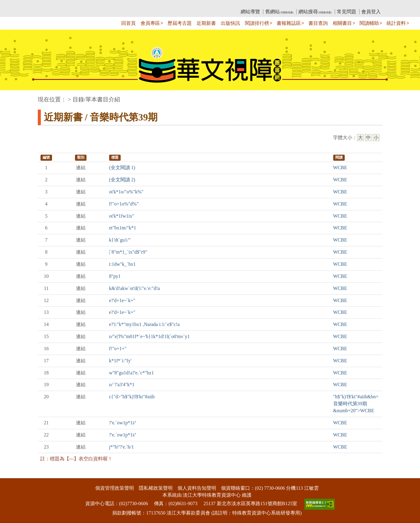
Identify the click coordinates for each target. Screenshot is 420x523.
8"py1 (115, 276)
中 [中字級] (368, 138)
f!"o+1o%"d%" (124, 204)
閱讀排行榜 (257, 23)
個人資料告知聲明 (197, 488)
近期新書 (206, 23)
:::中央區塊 (12, 96)
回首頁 (129, 23)
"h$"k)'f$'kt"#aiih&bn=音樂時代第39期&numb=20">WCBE (356, 404)
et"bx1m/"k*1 (123, 228)
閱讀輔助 (369, 23)
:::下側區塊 (12, 474)
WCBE (340, 168)
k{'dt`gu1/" (120, 240)
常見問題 (347, 12)
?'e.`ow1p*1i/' (123, 423)
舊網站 (279, 12)
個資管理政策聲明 (115, 488)
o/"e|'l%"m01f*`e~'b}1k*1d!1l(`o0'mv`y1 (150, 336)
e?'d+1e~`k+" (122, 300)
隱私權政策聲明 (156, 488)
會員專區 (150, 23)
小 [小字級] (376, 138)
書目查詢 (318, 23)
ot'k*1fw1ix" (122, 216)
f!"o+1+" (118, 349)
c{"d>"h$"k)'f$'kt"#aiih (132, 397)
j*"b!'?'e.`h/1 (122, 447)
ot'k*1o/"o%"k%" (126, 192)
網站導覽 (250, 12)
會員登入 (371, 12)
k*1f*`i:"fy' (120, 361)
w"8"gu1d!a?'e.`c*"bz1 (132, 373)
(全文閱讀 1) (122, 168)
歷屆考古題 (180, 23)
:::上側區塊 (49, 5)
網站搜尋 (315, 12)
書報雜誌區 (289, 23)
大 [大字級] (360, 138)
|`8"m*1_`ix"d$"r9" (128, 252)
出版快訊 (230, 23)
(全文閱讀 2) (122, 180)
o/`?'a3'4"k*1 (122, 385)
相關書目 (342, 23)
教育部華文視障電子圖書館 (91, 5)
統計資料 (396, 23)
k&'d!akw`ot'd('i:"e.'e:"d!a (135, 288)
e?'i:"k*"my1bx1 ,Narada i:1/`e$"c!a (145, 324)
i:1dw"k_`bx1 (122, 264)
